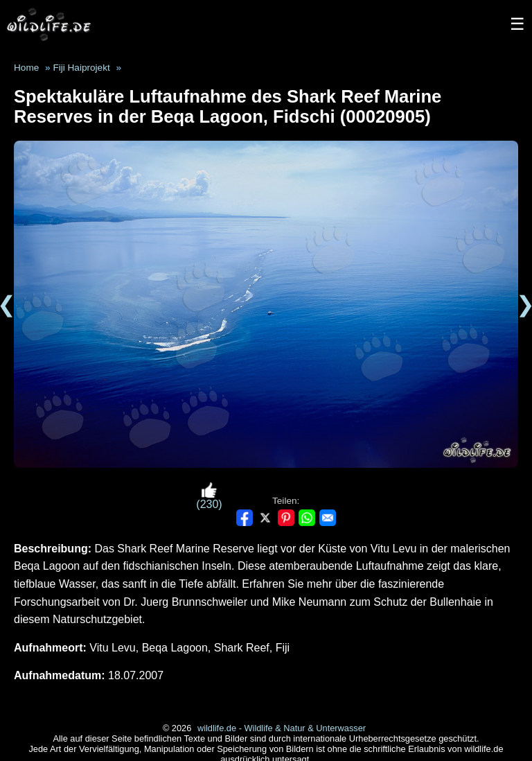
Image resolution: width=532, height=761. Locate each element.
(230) (209, 496)
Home (26, 68)
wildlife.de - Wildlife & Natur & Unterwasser (282, 728)
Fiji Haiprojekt (81, 68)
